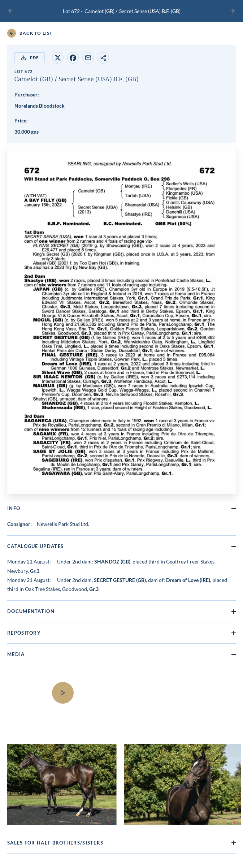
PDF (30, 58)
